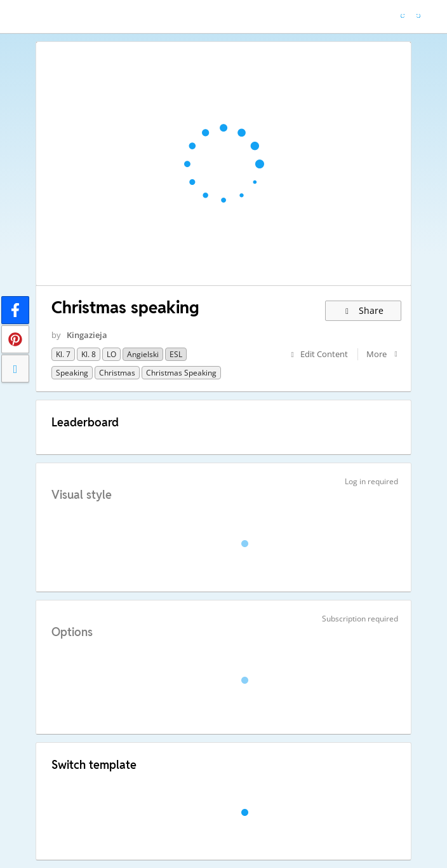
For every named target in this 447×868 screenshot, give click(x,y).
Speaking (72, 373)
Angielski (143, 354)
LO (111, 354)
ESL (176, 354)
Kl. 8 (89, 354)
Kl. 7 (63, 354)
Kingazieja (87, 335)
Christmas (117, 373)
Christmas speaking (181, 373)
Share (364, 310)
